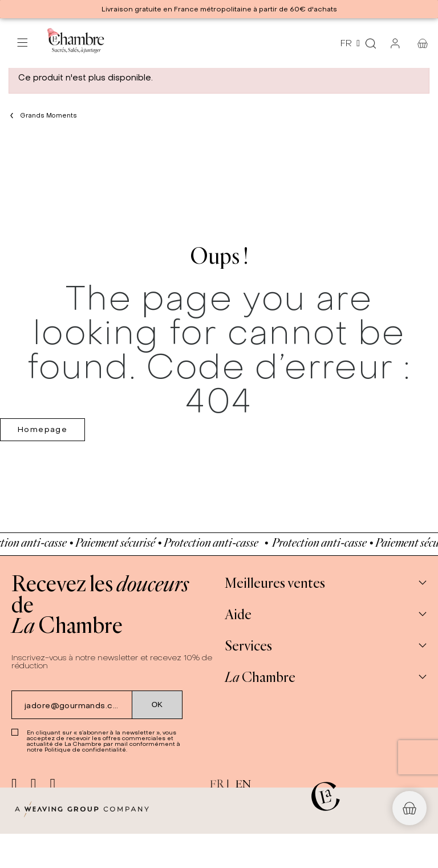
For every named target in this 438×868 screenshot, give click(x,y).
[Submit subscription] (157, 705)
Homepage (42, 429)
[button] (409, 808)
